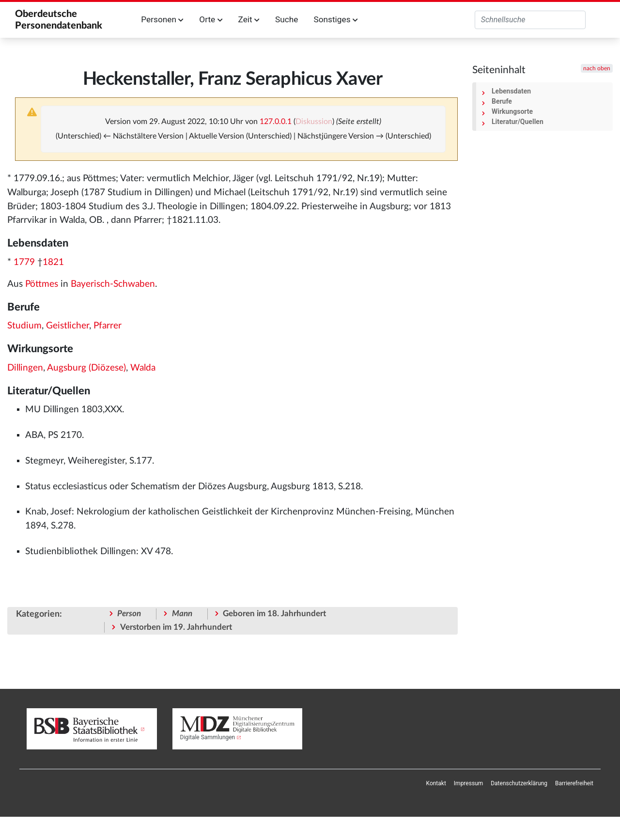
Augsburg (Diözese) (86, 368)
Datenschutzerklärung (519, 783)
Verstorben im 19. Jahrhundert (176, 627)
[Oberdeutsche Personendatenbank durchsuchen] (530, 20)
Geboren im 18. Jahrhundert (274, 614)
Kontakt (436, 783)
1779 (24, 262)
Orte (211, 19)
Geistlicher (68, 326)
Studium (24, 326)
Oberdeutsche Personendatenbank (59, 20)
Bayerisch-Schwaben (113, 284)
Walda (143, 368)
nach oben (597, 68)
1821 (53, 262)
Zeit (249, 19)
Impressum (468, 783)
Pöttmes (42, 284)
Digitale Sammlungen (208, 737)
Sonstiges (335, 19)
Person (129, 614)
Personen (162, 19)
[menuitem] (436, 783)
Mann (182, 614)
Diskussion (314, 122)
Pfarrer (108, 326)
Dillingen (25, 368)
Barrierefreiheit (574, 783)
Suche (287, 19)
